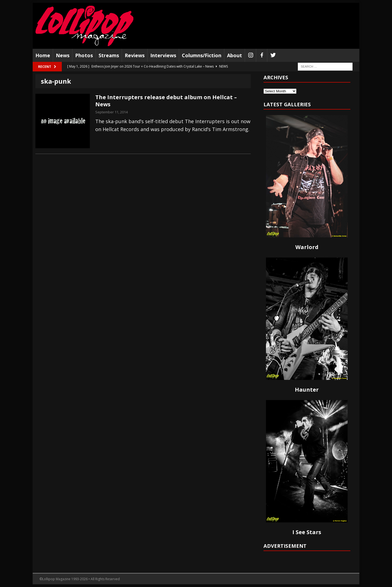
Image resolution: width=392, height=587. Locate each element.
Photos (84, 55)
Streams (109, 55)
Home (43, 55)
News (63, 55)
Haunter (307, 390)
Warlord (307, 247)
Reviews (135, 55)
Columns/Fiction (202, 55)
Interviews (163, 55)
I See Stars (307, 532)
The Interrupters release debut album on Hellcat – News (166, 101)
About (235, 55)
